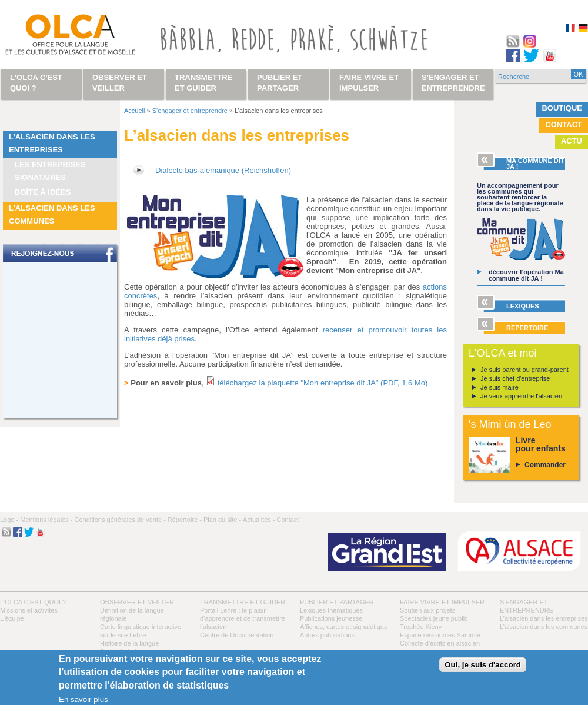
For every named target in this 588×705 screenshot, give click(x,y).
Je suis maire (500, 387)
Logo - (9, 520)
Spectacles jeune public (434, 618)
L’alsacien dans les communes (52, 215)
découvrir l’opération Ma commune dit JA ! (526, 275)
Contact (564, 124)
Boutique (562, 108)
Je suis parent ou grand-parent (524, 370)
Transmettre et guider (243, 602)
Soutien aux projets (427, 610)
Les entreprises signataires (50, 171)
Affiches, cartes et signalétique (344, 627)
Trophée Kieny (421, 627)
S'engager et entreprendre (190, 111)
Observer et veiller (137, 602)
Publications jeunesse (331, 618)
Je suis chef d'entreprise (515, 378)
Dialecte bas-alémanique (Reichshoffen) (223, 170)
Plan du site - (222, 520)
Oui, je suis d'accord (483, 665)
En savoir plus (83, 699)
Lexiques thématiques (331, 610)
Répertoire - (185, 520)
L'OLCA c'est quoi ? (33, 602)
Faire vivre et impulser (442, 602)
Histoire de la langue (129, 643)
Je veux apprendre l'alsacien (521, 396)
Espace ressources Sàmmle (440, 635)
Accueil (134, 111)
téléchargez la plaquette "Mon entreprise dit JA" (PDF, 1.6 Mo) (323, 383)
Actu (572, 141)
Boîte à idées (43, 192)
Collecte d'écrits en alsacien (440, 643)
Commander (545, 465)
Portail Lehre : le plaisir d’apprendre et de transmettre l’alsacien (243, 618)
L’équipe (12, 618)
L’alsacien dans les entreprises (52, 143)
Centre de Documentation (237, 635)
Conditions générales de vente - (120, 520)
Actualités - (259, 520)
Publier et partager (337, 602)
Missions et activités (29, 610)
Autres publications (327, 635)
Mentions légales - (46, 520)
